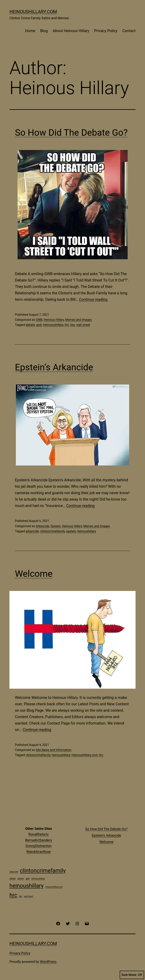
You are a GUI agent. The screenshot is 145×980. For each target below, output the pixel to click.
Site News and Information (54, 750)
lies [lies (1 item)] (21, 896)
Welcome (34, 574)
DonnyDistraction (39, 846)
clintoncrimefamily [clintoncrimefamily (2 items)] (43, 871)
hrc (67, 325)
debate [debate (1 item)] (13, 879)
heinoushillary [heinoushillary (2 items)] (27, 886)
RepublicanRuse (39, 852)
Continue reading (93, 299)
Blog (44, 31)
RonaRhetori (38, 834)
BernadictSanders (39, 840)
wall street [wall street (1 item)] (28, 896)
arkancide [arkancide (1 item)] (14, 872)
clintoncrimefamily (52, 531)
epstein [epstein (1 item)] (21, 879)
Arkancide (42, 526)
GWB (39, 320)
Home (30, 31)
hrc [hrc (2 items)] (13, 895)
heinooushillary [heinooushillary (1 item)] (38, 879)
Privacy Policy (106, 31)
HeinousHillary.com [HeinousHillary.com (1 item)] (54, 887)
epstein (71, 531)
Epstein (56, 526)
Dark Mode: (132, 975)
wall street (83, 325)
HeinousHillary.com (33, 12)
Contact (129, 31)
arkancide (32, 531)
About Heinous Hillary (71, 31)
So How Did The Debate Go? (71, 133)
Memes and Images (79, 320)
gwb (39, 325)
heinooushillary (53, 325)
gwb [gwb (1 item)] (28, 879)
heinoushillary (87, 531)
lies (73, 325)
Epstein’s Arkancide (54, 367)
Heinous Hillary (54, 320)
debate (30, 325)
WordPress (48, 962)
